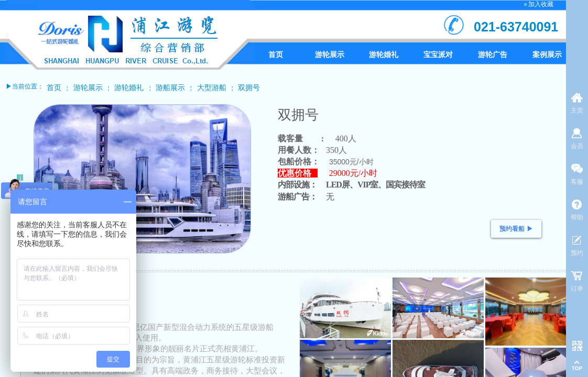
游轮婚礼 (129, 87)
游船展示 (170, 87)
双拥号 (249, 87)
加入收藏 (541, 4)
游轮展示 (88, 87)
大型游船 (212, 87)
